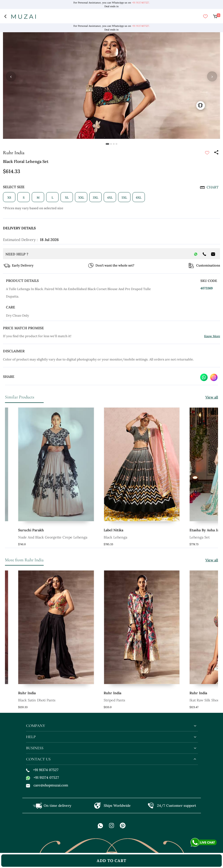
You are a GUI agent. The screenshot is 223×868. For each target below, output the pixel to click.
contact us (38, 759)
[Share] (216, 153)
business (35, 748)
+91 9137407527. (141, 3)
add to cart (111, 861)
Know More (212, 336)
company (36, 726)
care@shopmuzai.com (47, 785)
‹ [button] (11, 76)
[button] (107, 144)
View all (212, 397)
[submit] (207, 153)
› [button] (212, 76)
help (31, 737)
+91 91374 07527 (42, 770)
